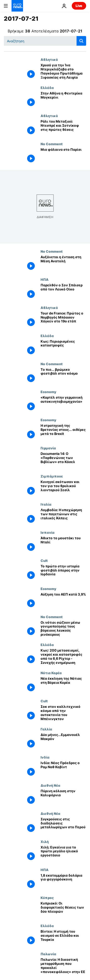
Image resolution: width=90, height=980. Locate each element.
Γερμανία (48, 448)
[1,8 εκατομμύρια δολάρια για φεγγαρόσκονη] (63, 882)
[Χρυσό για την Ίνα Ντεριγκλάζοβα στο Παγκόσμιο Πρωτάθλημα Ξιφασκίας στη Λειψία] (63, 72)
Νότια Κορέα (51, 673)
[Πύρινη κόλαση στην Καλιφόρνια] (63, 797)
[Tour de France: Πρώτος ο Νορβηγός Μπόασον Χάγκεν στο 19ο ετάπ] (63, 320)
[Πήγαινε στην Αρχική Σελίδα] (17, 6)
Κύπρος (47, 898)
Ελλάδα (47, 88)
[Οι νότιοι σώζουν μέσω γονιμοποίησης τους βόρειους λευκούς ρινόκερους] (63, 629)
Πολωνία (48, 954)
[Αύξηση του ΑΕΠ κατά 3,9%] (63, 601)
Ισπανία (48, 532)
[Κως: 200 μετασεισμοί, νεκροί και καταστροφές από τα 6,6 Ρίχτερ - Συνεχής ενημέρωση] (63, 657)
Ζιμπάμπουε (52, 476)
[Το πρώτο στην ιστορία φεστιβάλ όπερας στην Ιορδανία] (63, 573)
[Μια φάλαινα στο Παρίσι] (63, 156)
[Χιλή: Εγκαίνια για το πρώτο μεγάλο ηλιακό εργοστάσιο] (63, 854)
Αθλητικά (49, 59)
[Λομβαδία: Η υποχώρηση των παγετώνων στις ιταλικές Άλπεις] (63, 516)
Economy (48, 392)
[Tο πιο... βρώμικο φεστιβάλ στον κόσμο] (63, 376)
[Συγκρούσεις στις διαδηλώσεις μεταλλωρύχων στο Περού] (63, 826)
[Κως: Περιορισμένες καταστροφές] (63, 348)
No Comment (52, 144)
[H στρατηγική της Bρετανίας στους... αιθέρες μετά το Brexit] (63, 432)
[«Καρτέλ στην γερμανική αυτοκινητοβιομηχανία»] (63, 404)
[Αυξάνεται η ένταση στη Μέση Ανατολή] (63, 263)
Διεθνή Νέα (50, 785)
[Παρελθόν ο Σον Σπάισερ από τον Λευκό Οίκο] (63, 292)
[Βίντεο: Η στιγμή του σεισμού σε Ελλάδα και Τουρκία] (63, 938)
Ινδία (45, 757)
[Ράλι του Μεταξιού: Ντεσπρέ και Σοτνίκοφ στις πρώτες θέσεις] (63, 128)
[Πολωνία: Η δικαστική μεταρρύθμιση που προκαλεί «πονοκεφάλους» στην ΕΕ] (63, 966)
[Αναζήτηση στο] (45, 41)
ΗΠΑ (45, 279)
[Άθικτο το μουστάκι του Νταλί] (63, 544)
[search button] (81, 41)
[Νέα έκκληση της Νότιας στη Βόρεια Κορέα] (63, 685)
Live (79, 6)
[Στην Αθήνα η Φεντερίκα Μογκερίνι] (63, 100)
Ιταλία (46, 504)
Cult (44, 560)
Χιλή (45, 842)
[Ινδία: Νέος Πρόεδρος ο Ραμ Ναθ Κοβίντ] (63, 769)
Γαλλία (46, 729)
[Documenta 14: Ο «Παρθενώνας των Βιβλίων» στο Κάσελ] (63, 460)
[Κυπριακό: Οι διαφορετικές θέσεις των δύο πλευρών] (63, 910)
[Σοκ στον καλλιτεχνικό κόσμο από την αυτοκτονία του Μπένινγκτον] (63, 713)
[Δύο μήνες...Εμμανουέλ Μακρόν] (63, 741)
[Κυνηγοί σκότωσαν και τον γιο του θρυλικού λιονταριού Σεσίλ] (63, 488)
